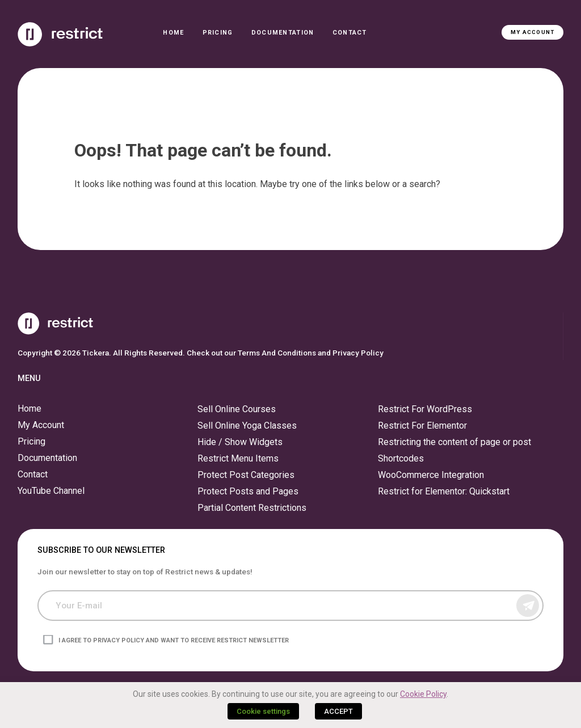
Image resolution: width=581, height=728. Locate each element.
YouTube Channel (51, 491)
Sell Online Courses (237, 409)
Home (173, 33)
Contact (350, 33)
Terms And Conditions (277, 353)
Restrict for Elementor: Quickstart (444, 491)
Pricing (218, 33)
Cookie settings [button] (263, 711)
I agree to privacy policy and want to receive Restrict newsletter (174, 640)
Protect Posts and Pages (248, 491)
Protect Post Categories (246, 475)
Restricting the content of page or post (454, 442)
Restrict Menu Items (238, 458)
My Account (532, 32)
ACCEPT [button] (338, 711)
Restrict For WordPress (425, 409)
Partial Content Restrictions (252, 508)
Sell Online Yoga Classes (247, 426)
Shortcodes (401, 458)
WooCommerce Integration (431, 475)
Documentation (283, 33)
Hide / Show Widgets (240, 442)
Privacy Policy (358, 353)
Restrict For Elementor (422, 426)
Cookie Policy (423, 694)
